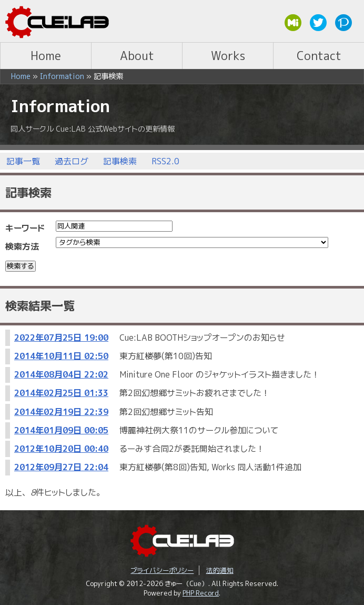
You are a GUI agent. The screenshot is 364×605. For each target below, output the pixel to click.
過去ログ (72, 161)
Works (228, 56)
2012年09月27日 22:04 (61, 467)
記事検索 (120, 161)
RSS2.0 (165, 161)
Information (62, 76)
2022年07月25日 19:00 (61, 338)
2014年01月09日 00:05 (61, 430)
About (137, 56)
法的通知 (220, 570)
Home (46, 56)
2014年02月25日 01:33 (61, 393)
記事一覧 (23, 161)
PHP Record (201, 593)
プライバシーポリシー (162, 570)
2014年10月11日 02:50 (61, 356)
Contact (319, 56)
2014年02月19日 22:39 (61, 412)
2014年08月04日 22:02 (61, 374)
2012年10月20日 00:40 (61, 449)
